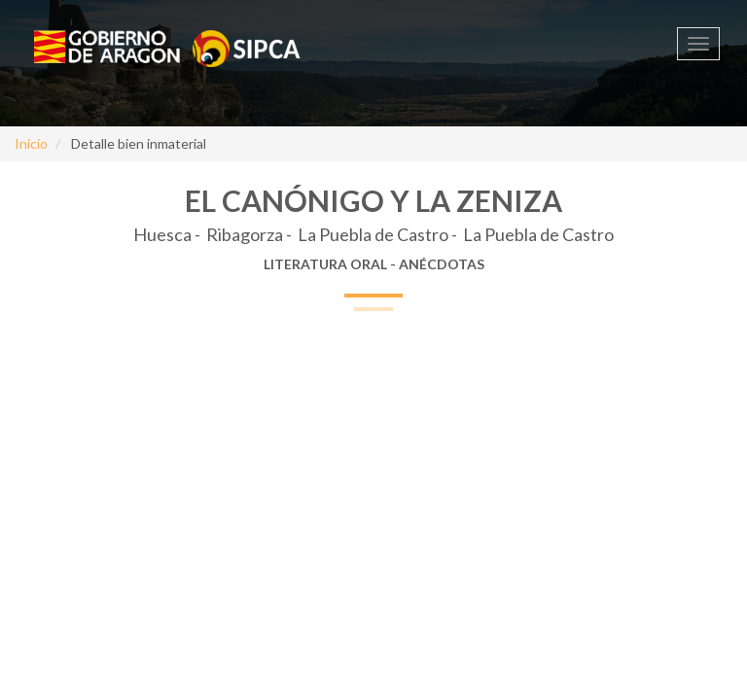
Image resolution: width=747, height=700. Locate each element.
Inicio (31, 143)
